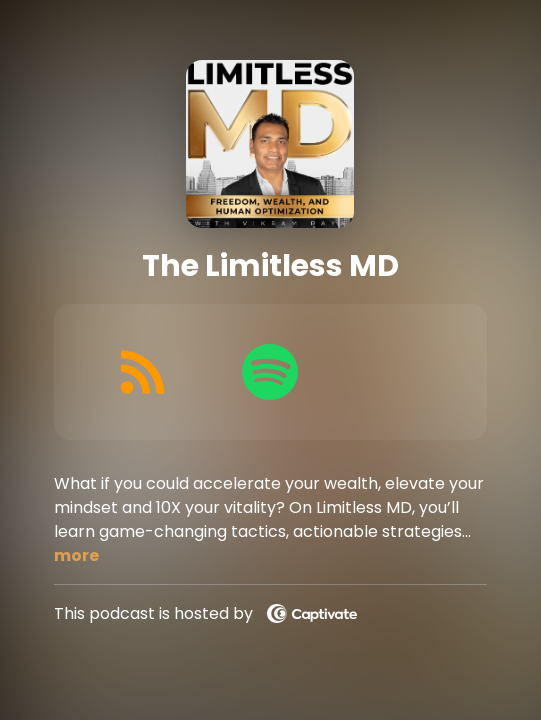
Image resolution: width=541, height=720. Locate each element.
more (76, 555)
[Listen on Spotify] (270, 372)
